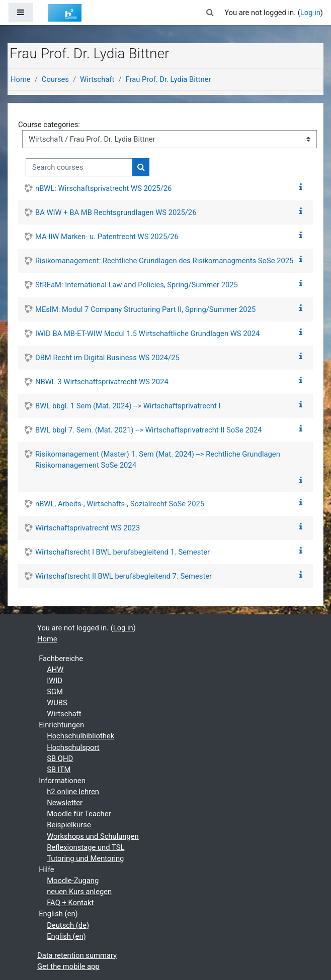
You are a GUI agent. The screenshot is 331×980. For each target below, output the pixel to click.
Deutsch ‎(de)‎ (68, 925)
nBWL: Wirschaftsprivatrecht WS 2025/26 (103, 188)
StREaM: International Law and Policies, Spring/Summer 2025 (137, 285)
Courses (55, 79)
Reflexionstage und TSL (86, 847)
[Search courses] (79, 167)
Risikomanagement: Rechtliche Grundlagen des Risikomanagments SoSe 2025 (164, 261)
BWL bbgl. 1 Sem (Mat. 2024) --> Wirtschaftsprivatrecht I (128, 406)
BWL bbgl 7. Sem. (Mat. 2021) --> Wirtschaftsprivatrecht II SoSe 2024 (149, 430)
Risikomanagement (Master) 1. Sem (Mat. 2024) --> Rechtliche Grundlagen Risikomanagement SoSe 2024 (158, 460)
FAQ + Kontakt (70, 903)
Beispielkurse (69, 825)
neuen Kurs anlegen (79, 892)
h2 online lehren (73, 792)
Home (21, 79)
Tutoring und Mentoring (85, 858)
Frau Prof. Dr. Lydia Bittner (168, 79)
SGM (55, 692)
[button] (210, 13)
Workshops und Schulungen (93, 836)
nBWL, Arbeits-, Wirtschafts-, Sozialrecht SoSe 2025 (120, 504)
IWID (55, 681)
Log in (310, 13)
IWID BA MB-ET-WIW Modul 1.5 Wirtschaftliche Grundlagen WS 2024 (147, 334)
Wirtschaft (97, 79)
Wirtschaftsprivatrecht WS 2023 (88, 528)
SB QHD (60, 758)
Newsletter (65, 803)
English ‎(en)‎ (58, 914)
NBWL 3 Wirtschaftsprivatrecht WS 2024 (102, 382)
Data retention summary (77, 955)
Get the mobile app (68, 966)
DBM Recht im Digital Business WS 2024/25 (107, 358)
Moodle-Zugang (73, 881)
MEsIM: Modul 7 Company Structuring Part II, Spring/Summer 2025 (145, 309)
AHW (55, 670)
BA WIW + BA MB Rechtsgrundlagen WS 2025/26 (116, 212)
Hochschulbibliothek (80, 736)
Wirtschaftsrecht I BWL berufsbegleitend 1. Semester (122, 552)
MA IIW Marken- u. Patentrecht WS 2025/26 (107, 237)
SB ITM (59, 770)
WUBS (57, 703)
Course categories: (49, 125)
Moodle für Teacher (79, 814)
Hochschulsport (73, 747)
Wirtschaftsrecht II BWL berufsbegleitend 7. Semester (123, 576)
